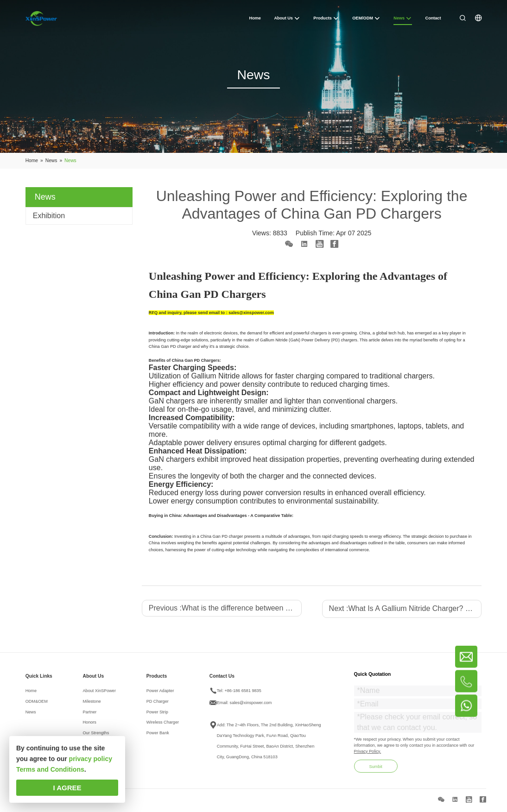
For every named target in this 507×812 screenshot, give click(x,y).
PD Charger (158, 704)
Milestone (92, 704)
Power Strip (157, 715)
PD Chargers (207, 360)
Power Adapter (160, 693)
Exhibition (49, 216)
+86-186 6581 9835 (243, 693)
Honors (90, 725)
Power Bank (158, 736)
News (31, 715)
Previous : (225, 608)
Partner (90, 715)
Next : (406, 608)
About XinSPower (99, 693)
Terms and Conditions (50, 769)
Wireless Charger (163, 725)
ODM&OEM (37, 704)
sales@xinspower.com (251, 705)
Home (31, 693)
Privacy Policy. (368, 754)
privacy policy (91, 759)
